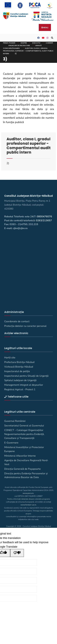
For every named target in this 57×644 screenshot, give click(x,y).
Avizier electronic (16, 333)
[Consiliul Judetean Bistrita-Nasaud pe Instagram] (47, 38)
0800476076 (44, 217)
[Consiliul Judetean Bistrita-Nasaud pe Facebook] (38, 38)
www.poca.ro (28, 493)
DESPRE (24, 43)
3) (16, 54)
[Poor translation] (17, 553)
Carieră (49, 43)
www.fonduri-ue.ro (28, 505)
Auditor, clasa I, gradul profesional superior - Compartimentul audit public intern (28, 51)
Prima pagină (9, 43)
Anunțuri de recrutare (19, 45)
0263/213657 (44, 221)
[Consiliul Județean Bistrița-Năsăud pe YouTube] (43, 38)
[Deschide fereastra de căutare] (52, 38)
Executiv (36, 43)
